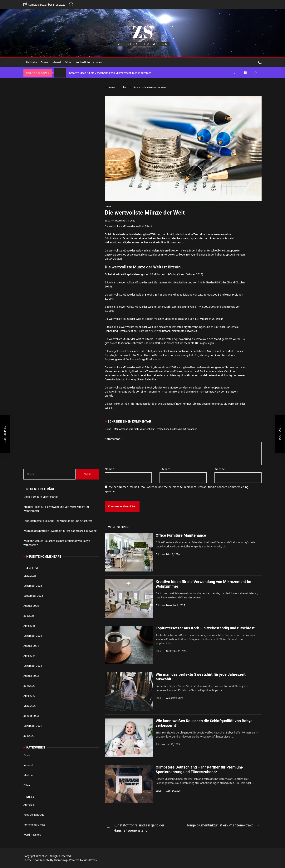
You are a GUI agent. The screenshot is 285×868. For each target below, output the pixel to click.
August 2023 (31, 676)
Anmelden (29, 805)
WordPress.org (32, 835)
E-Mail (165, 469)
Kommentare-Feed (34, 825)
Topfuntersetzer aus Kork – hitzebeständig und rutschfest (205, 628)
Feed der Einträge (34, 815)
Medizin (28, 775)
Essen (44, 62)
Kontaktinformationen (89, 62)
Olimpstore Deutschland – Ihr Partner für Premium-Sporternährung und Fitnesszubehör (200, 769)
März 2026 (30, 576)
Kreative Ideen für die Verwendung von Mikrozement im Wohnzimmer (56, 509)
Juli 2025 (29, 616)
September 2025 (33, 596)
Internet (56, 62)
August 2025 (31, 606)
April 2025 (29, 626)
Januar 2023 (31, 716)
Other (68, 62)
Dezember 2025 (33, 586)
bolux (108, 221)
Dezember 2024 (33, 636)
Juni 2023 (29, 686)
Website (220, 469)
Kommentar (113, 439)
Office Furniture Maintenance (181, 535)
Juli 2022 (29, 736)
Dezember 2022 (33, 726)
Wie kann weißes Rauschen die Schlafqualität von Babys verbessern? (57, 543)
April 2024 (29, 656)
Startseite (31, 62)
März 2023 (30, 706)
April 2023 (29, 696)
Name (110, 469)
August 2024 (31, 646)
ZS (143, 31)
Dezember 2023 (33, 666)
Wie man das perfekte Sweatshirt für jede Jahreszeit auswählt (60, 531)
